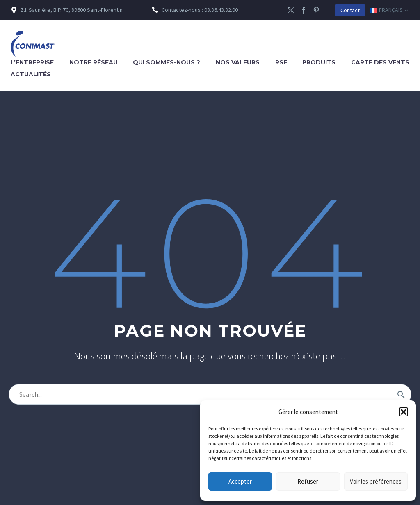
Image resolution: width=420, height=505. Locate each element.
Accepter (240, 481)
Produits (319, 62)
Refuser (308, 481)
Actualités (31, 74)
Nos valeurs (238, 62)
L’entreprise (32, 62)
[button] (404, 412)
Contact (350, 10)
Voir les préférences (376, 481)
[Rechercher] (210, 394)
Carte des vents (380, 62)
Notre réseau (94, 62)
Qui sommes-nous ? (167, 62)
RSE (281, 62)
